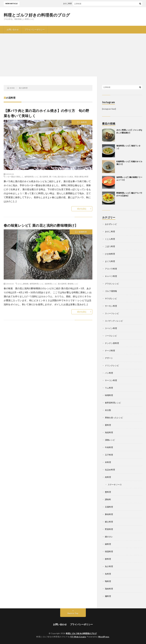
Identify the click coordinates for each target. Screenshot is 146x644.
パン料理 (109, 373)
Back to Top (73, 613)
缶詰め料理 (110, 470)
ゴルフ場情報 (111, 291)
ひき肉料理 (110, 254)
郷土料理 (109, 522)
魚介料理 (109, 566)
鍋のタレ (109, 537)
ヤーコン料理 (111, 380)
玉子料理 (109, 455)
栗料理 (108, 425)
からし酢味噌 (23, 284)
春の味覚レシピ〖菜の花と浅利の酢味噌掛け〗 (43, 225)
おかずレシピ (111, 224)
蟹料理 (108, 492)
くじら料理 (110, 239)
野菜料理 (109, 529)
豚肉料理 (109, 514)
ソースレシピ (111, 336)
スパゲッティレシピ (114, 321)
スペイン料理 (111, 328)
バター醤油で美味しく (15, 177)
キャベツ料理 (111, 276)
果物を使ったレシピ (114, 418)
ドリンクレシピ (112, 365)
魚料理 (108, 574)
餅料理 (108, 559)
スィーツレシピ (112, 313)
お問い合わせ (13, 30)
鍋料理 (108, 544)
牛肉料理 (109, 447)
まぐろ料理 (110, 261)
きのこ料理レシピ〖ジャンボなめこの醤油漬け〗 (84, 4)
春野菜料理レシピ (31, 177)
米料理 (108, 462)
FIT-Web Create (78, 637)
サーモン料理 (111, 306)
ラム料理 (109, 388)
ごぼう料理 (110, 246)
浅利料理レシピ (51, 284)
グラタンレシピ (112, 284)
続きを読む (82, 209)
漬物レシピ (110, 440)
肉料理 (84, 122)
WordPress (104, 637)
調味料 (108, 499)
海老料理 (109, 432)
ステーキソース (115, 485)
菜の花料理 (44, 177)
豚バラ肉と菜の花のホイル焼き (61, 177)
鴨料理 (108, 581)
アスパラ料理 (111, 269)
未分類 (108, 410)
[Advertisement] (73, 55)
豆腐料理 (109, 507)
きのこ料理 (110, 231)
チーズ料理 (110, 351)
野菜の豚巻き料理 (81, 177)
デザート (109, 358)
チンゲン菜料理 (112, 343)
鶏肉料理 (109, 589)
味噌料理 (83, 232)
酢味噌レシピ (73, 284)
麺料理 (108, 596)
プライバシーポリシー (35, 30)
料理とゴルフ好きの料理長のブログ (37, 15)
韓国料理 (109, 551)
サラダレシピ (111, 298)
